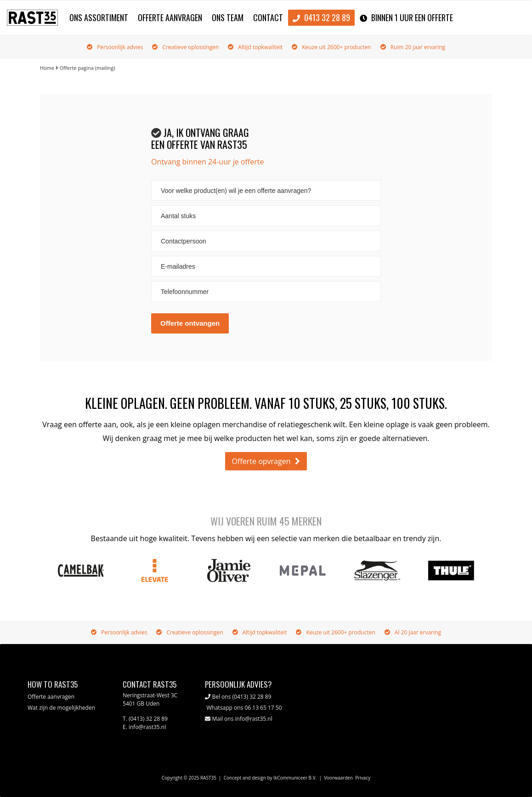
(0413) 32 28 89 (252, 697)
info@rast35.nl (254, 719)
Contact (268, 17)
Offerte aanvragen (170, 17)
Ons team (228, 17)
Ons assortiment (99, 17)
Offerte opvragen (261, 461)
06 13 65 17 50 (263, 708)
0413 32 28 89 (321, 18)
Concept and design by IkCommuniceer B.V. (270, 778)
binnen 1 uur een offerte (406, 18)
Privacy (363, 778)
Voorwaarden (338, 778)
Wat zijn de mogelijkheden (61, 708)
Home (47, 68)
